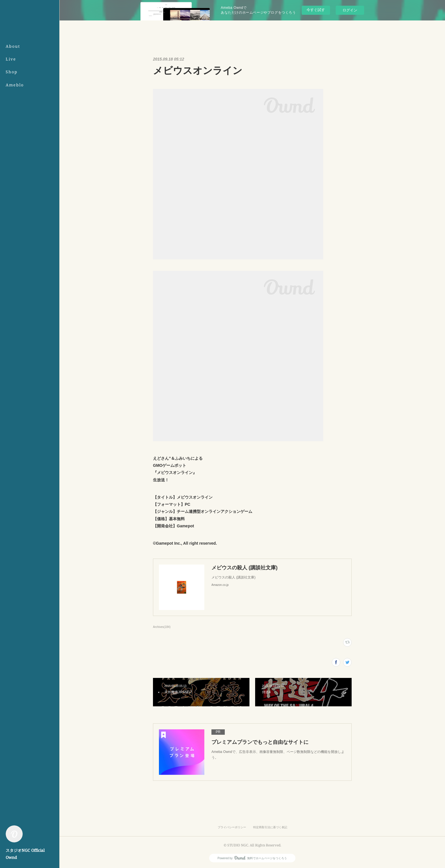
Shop (12, 72)
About (13, 46)
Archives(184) (162, 627)
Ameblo (15, 85)
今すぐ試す (316, 10)
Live (11, 59)
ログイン (350, 10)
